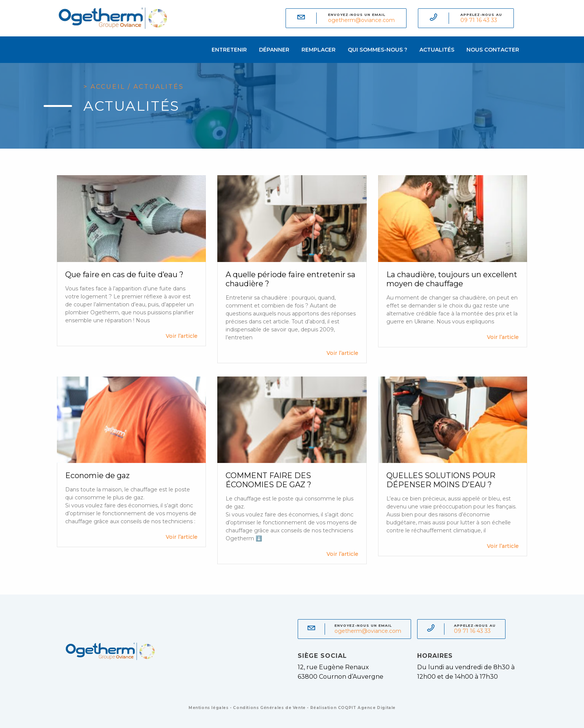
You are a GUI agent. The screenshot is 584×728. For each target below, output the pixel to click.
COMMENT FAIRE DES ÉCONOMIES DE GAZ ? (268, 480)
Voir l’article (182, 336)
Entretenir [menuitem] (229, 50)
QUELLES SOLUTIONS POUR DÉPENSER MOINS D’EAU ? (441, 480)
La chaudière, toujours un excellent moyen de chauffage (452, 279)
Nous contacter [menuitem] (493, 50)
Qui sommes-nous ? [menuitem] (378, 50)
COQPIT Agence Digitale (367, 708)
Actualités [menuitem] (437, 50)
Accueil (108, 87)
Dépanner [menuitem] (274, 50)
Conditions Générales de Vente (269, 708)
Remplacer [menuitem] (319, 50)
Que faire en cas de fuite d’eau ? (124, 275)
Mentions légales (209, 708)
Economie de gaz (97, 475)
